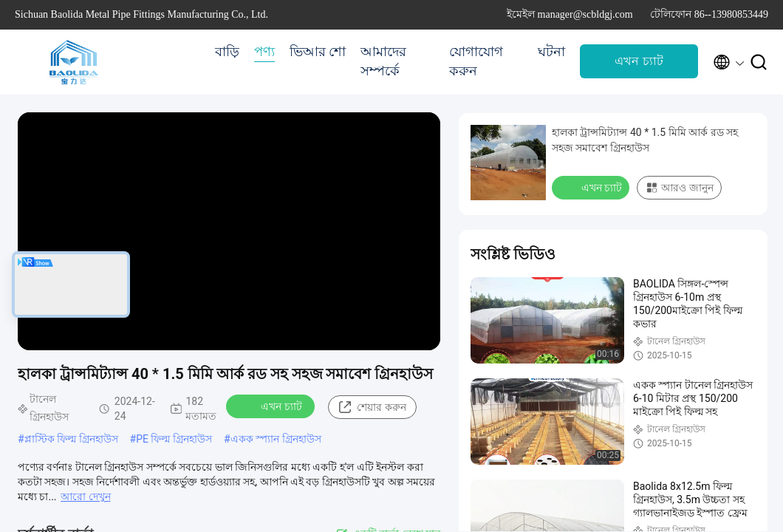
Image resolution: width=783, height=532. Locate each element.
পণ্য (264, 52)
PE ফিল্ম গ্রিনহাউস (174, 439)
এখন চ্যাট (639, 61)
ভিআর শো (318, 52)
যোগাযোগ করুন (476, 61)
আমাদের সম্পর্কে (383, 61)
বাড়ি (227, 52)
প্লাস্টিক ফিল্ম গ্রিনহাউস (71, 439)
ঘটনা (551, 52)
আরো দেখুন (85, 497)
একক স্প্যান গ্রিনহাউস (276, 439)
